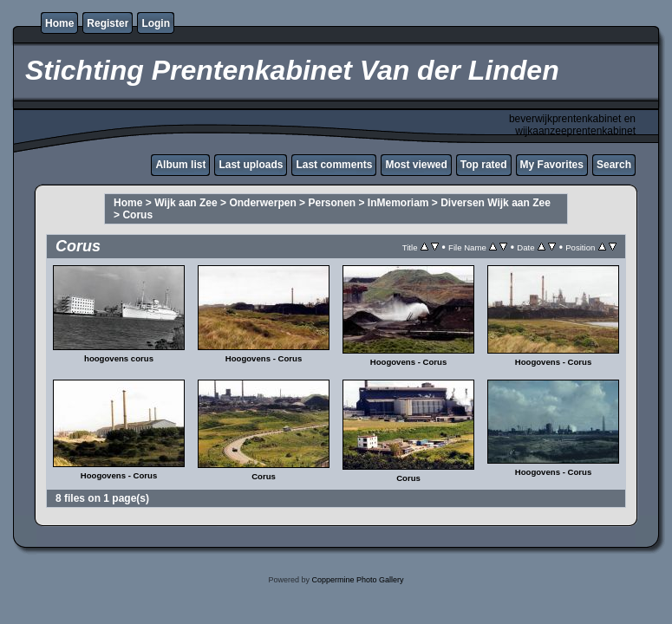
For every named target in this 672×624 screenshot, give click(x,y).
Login (156, 23)
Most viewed (416, 165)
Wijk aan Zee (186, 203)
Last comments (334, 165)
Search (614, 165)
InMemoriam (398, 203)
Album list (180, 165)
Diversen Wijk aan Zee (496, 203)
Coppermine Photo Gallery (357, 580)
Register (108, 23)
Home (59, 23)
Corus (137, 215)
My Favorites (552, 165)
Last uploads (251, 165)
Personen (332, 203)
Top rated (484, 165)
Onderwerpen (262, 203)
